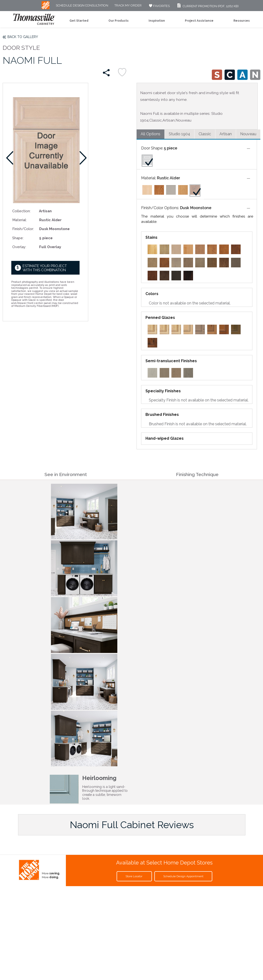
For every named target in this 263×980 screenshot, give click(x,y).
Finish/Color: (23, 229)
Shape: (18, 238)
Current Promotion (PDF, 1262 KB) (207, 6)
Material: (19, 220)
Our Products (119, 21)
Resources (242, 21)
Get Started (79, 21)
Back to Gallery (23, 37)
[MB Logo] (46, 8)
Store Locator (134, 876)
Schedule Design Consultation (82, 6)
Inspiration (157, 21)
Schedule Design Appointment (183, 876)
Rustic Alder (169, 178)
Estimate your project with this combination (45, 268)
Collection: (21, 211)
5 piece (171, 148)
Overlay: (19, 247)
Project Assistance (199, 21)
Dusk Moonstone (196, 208)
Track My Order (128, 6)
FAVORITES (159, 6)
